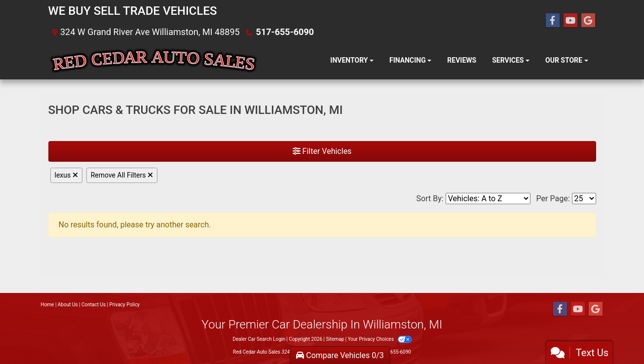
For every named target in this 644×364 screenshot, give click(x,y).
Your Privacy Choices (380, 339)
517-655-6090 (285, 32)
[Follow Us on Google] (588, 21)
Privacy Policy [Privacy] (125, 305)
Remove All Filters (122, 175)
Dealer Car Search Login (259, 339)
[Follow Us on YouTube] (570, 21)
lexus (66, 175)
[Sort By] (488, 199)
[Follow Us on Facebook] (553, 21)
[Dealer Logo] (153, 61)
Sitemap (335, 339)
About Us (68, 305)
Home (48, 305)
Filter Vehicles (322, 151)
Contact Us (94, 305)
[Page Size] (584, 199)
